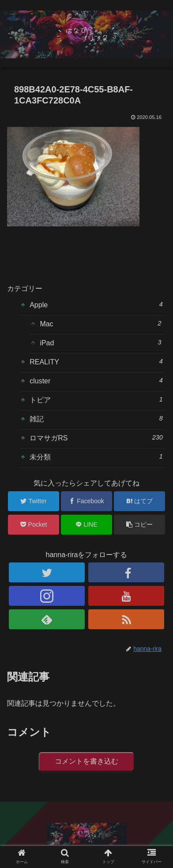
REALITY (96, 362)
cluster (96, 381)
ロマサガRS (96, 438)
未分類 (96, 457)
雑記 (96, 419)
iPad (100, 343)
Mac (100, 324)
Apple (96, 305)
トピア (96, 400)
